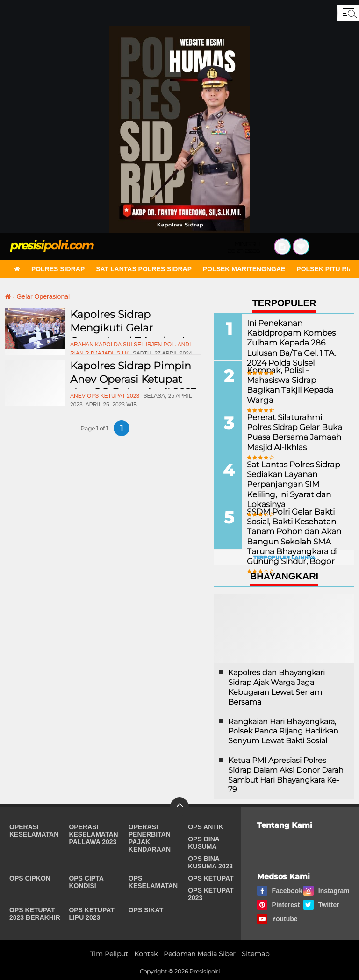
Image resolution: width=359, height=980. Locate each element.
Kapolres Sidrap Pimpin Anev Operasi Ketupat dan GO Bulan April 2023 (133, 379)
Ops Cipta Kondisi (86, 882)
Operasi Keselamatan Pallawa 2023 (93, 834)
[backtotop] (179, 807)
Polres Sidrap (58, 269)
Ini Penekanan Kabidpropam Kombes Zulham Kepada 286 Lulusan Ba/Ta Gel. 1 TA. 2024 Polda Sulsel (289, 342)
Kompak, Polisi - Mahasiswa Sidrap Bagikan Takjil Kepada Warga (296, 380)
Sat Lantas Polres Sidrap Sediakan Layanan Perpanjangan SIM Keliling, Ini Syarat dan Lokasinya (297, 479)
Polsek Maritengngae (244, 269)
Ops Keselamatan (153, 882)
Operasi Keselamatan (34, 831)
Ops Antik (206, 827)
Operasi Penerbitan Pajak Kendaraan (150, 838)
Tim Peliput (109, 954)
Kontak (146, 954)
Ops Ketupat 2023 (211, 894)
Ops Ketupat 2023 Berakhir (35, 914)
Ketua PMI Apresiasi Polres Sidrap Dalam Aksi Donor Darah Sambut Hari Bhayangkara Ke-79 (286, 775)
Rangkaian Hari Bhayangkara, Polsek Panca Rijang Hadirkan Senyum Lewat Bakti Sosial (283, 731)
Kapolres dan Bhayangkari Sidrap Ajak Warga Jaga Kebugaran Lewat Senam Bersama (276, 687)
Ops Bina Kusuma (204, 843)
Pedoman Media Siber (200, 954)
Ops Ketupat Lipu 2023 (92, 914)
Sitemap (255, 954)
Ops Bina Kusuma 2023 (210, 862)
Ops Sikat (146, 910)
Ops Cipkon (30, 878)
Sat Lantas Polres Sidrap (144, 269)
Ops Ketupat (211, 878)
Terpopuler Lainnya (284, 557)
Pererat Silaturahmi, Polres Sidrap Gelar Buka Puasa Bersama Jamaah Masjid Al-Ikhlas (295, 432)
